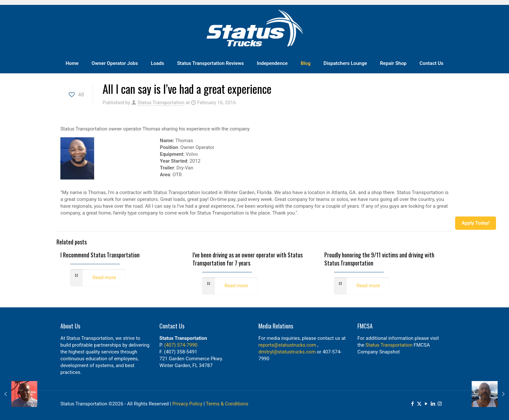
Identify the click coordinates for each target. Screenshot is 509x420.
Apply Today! (476, 223)
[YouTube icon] (426, 404)
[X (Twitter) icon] (419, 404)
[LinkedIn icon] (433, 404)
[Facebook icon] (412, 404)
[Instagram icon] (440, 404)
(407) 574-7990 (181, 345)
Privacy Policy (187, 404)
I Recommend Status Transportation (100, 255)
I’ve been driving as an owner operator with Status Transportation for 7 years (248, 259)
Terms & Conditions (227, 404)
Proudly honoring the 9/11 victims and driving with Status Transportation (379, 259)
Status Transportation (161, 103)
